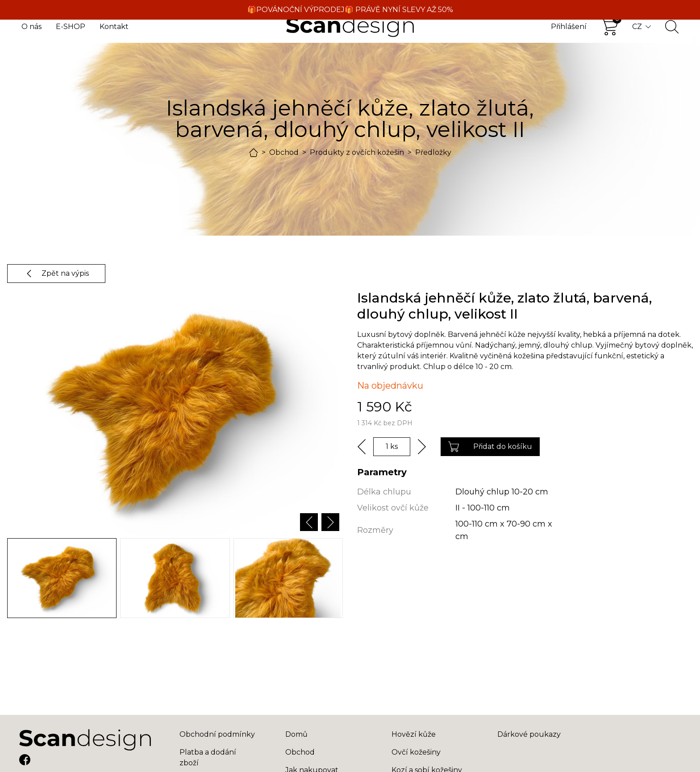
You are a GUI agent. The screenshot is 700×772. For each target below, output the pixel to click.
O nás (31, 27)
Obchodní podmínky (217, 734)
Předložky (433, 152)
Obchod (284, 152)
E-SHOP (71, 27)
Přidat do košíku (490, 447)
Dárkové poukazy (529, 734)
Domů (296, 734)
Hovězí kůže (414, 734)
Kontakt (114, 27)
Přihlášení (569, 27)
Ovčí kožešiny (416, 752)
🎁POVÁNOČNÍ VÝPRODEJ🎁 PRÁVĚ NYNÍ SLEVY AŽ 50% (350, 10)
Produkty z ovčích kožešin (357, 152)
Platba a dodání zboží (208, 757)
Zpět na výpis (56, 274)
